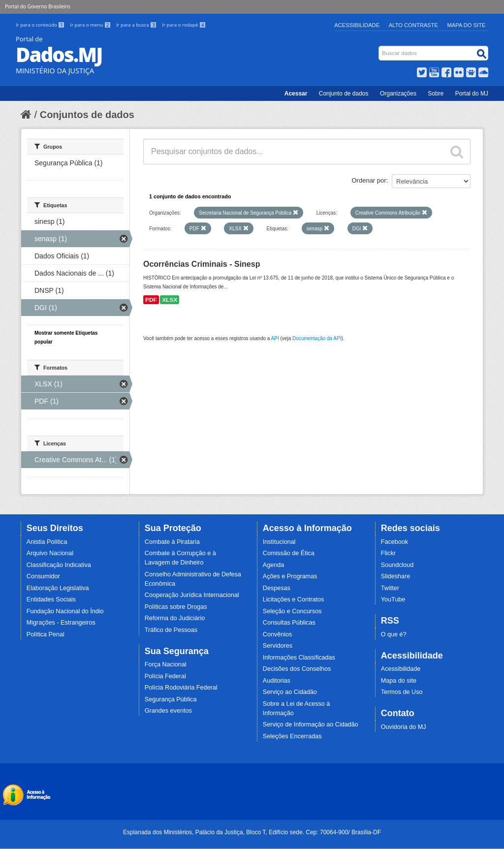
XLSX (170, 300)
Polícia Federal (165, 676)
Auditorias (277, 681)
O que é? (394, 634)
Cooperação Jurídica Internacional (192, 595)
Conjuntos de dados (87, 115)
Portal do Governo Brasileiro (37, 6)
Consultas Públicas (289, 623)
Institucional (279, 542)
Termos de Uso (402, 692)
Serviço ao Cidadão (290, 692)
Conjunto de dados (344, 94)
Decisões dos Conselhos (297, 669)
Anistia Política (47, 542)
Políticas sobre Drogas (176, 607)
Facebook (394, 542)
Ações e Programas (290, 576)
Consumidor (43, 576)
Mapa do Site (467, 25)
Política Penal (46, 634)
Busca (380, 48)
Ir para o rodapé (184, 25)
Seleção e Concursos (292, 611)
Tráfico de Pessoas (171, 630)
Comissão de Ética (289, 553)
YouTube (393, 599)
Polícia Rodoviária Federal (181, 688)
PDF (151, 300)
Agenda (273, 565)
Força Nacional (166, 664)
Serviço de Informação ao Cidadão (311, 724)
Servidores (278, 646)
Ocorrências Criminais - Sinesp (202, 264)
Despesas (277, 588)
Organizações (398, 94)
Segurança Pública (171, 699)
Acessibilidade (357, 25)
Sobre (436, 94)
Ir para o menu (91, 25)
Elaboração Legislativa (58, 588)
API (275, 338)
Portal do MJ (472, 94)
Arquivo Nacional (50, 553)
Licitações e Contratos (294, 599)
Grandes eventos (168, 711)
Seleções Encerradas (292, 736)
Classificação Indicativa (59, 565)
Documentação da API (317, 338)
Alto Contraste (413, 25)
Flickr (388, 553)
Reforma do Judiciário (175, 618)
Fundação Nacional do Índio (65, 611)
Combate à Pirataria (172, 542)
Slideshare (396, 576)
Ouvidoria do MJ (404, 727)
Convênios (278, 634)
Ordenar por (369, 180)
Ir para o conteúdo (41, 25)
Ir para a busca (137, 25)
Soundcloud (397, 565)
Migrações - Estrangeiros (61, 623)
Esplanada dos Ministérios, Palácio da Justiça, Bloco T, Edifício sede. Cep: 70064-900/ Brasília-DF (252, 832)
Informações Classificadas (299, 658)
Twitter (390, 588)
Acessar (296, 94)
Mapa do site (399, 681)
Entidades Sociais (51, 599)
